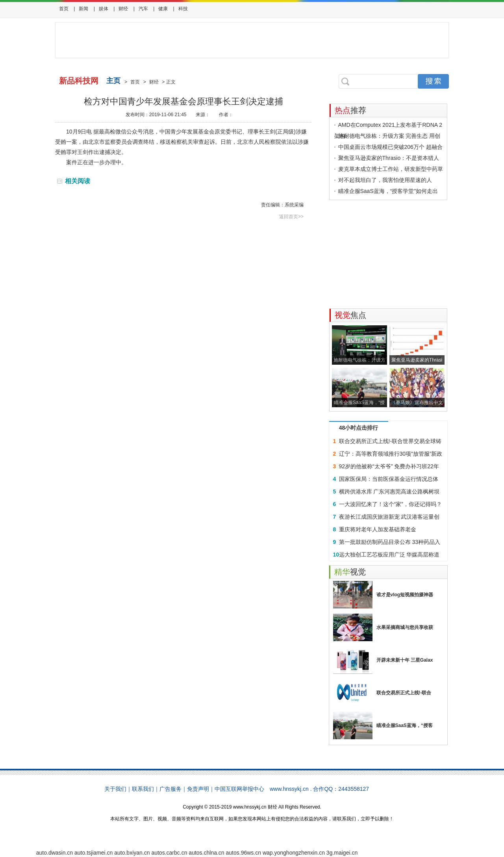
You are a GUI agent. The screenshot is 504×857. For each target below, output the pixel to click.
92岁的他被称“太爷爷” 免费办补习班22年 (389, 466)
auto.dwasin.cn (55, 853)
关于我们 (115, 789)
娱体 (104, 9)
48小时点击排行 (359, 428)
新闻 (83, 9)
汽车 (143, 9)
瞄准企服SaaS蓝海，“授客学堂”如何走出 (388, 191)
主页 (113, 81)
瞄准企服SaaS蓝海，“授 (359, 403)
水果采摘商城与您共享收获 (405, 627)
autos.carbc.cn (169, 853)
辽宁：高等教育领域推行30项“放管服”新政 (391, 454)
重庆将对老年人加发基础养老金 (378, 529)
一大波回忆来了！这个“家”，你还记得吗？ (390, 504)
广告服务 (170, 789)
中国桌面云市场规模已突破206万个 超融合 (390, 147)
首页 (64, 9)
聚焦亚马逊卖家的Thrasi (417, 360)
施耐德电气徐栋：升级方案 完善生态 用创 (389, 136)
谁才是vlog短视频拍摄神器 (405, 595)
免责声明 (198, 789)
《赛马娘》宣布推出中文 (417, 403)
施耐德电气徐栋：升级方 (359, 360)
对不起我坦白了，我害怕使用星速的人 (385, 180)
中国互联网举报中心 (239, 789)
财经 (123, 9)
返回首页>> (291, 217)
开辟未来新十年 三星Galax (405, 660)
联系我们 (143, 789)
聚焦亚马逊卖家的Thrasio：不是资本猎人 (389, 158)
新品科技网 (79, 81)
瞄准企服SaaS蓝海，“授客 (405, 725)
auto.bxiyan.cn (132, 853)
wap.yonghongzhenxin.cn (294, 853)
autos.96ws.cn (244, 853)
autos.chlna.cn (206, 853)
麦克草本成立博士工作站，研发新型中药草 (391, 169)
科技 (183, 9)
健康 (163, 9)
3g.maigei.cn (342, 853)
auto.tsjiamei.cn (94, 853)
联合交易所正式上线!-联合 (404, 693)
